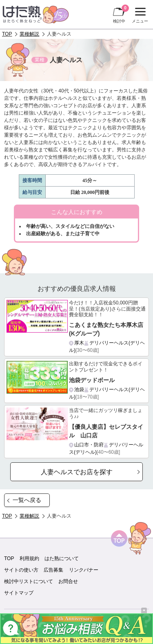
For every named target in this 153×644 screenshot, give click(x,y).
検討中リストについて (29, 581)
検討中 (121, 14)
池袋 (79, 390)
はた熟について (62, 558)
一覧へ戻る (27, 500)
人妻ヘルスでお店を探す (77, 472)
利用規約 (29, 558)
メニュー (139, 16)
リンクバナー (84, 570)
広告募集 (53, 570)
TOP (7, 34)
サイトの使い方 (21, 570)
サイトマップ (19, 593)
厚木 (79, 343)
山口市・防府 (89, 445)
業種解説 (29, 34)
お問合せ (68, 581)
